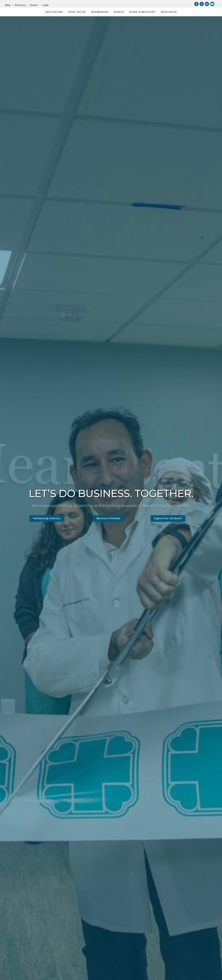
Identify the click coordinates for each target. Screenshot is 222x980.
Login (45, 5)
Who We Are (29, 20)
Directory (20, 5)
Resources (194, 20)
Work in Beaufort (167, 20)
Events (34, 5)
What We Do (52, 20)
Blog (8, 5)
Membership (75, 20)
